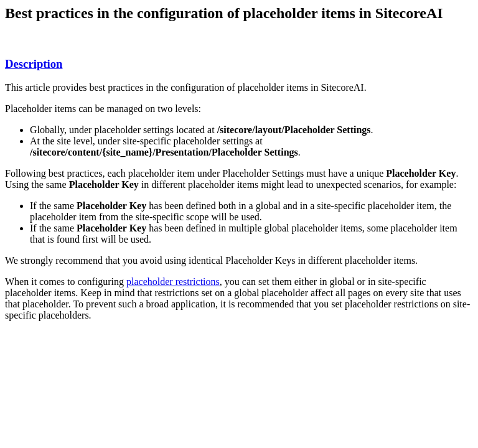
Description (34, 64)
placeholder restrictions (173, 282)
